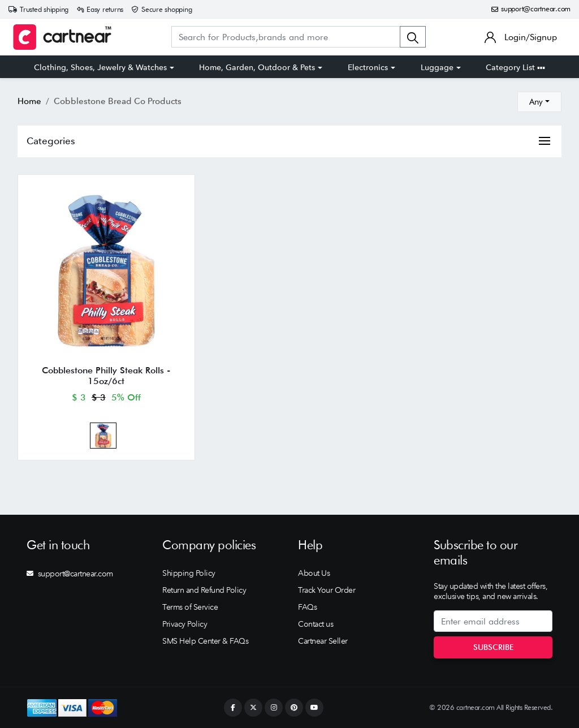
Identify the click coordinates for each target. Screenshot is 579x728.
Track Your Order (327, 590)
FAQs (307, 607)
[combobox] (539, 102)
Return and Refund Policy (204, 590)
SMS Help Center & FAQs (205, 641)
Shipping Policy (189, 573)
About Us (314, 573)
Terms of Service (190, 607)
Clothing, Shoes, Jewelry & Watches (100, 67)
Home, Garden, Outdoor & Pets (257, 67)
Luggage (437, 67)
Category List (515, 67)
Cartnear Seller (323, 641)
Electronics (368, 67)
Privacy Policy (185, 624)
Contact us (316, 624)
